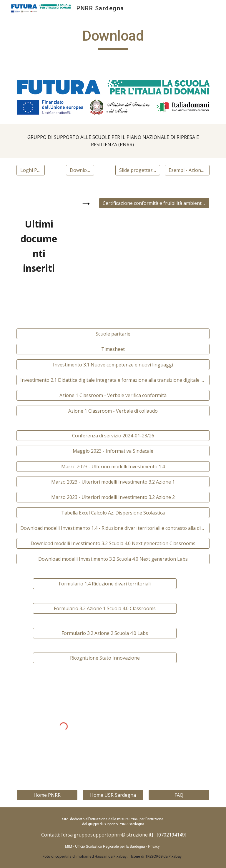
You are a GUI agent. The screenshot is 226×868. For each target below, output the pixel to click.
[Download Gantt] (80, 170)
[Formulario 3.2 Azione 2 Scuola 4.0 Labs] (105, 633)
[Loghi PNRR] (30, 170)
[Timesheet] (113, 349)
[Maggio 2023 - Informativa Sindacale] (113, 451)
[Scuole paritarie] (113, 334)
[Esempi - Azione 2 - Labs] (187, 170)
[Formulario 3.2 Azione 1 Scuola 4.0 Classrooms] (105, 608)
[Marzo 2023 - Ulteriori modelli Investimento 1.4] (113, 467)
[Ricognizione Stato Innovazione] (105, 658)
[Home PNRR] (47, 795)
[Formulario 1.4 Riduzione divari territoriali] (105, 584)
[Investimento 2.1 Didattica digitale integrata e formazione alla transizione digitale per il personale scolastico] (113, 380)
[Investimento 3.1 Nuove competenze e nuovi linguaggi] (113, 365)
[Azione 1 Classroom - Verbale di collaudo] (113, 411)
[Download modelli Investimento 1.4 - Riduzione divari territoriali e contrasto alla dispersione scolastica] (113, 528)
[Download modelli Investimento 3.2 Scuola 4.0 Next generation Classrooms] (113, 543)
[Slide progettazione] (138, 170)
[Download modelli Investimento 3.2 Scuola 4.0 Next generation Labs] (113, 559)
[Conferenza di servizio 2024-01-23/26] (113, 436)
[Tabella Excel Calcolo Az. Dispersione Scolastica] (113, 513)
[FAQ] (179, 795)
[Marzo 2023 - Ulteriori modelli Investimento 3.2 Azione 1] (113, 482)
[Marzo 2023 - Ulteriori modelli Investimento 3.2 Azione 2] (113, 497)
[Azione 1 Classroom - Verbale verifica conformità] (113, 395)
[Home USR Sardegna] (113, 795)
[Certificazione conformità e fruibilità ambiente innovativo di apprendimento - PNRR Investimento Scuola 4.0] (154, 203)
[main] (113, 39)
